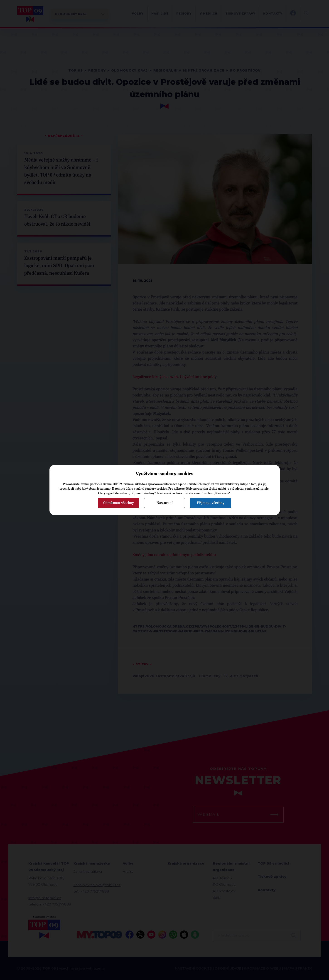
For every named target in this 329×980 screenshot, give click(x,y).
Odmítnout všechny (119, 503)
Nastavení (164, 503)
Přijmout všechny (211, 503)
